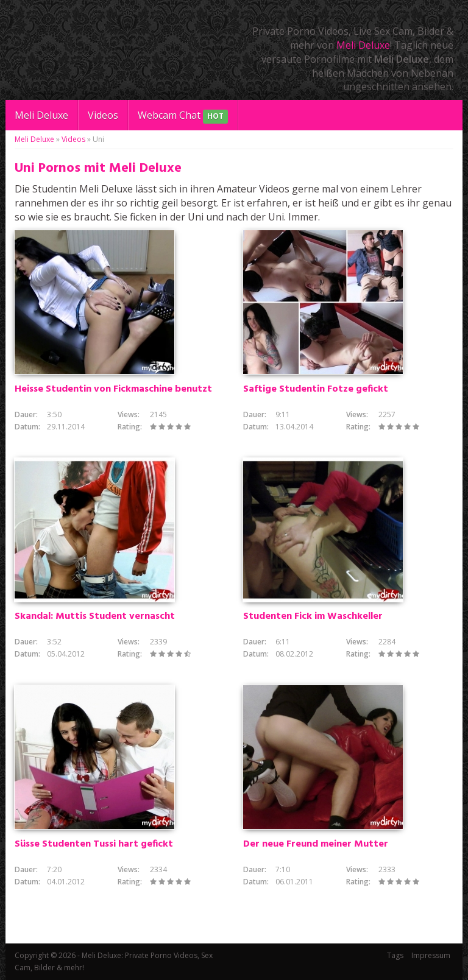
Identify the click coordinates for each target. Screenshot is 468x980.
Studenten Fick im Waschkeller (313, 616)
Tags (395, 955)
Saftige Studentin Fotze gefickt (316, 389)
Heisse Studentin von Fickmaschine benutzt (113, 389)
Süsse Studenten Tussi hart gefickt (94, 844)
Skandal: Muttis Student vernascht (95, 616)
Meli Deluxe (363, 45)
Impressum (431, 955)
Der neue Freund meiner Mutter (316, 844)
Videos (103, 115)
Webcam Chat (183, 116)
